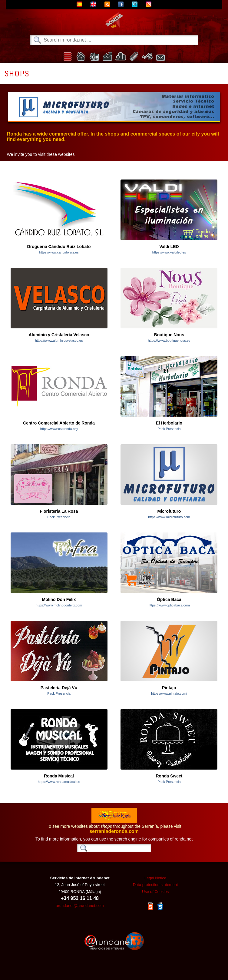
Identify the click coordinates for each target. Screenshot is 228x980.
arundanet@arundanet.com (80, 906)
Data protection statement (155, 885)
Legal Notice (155, 878)
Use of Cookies (155, 892)
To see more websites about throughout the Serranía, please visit (114, 827)
